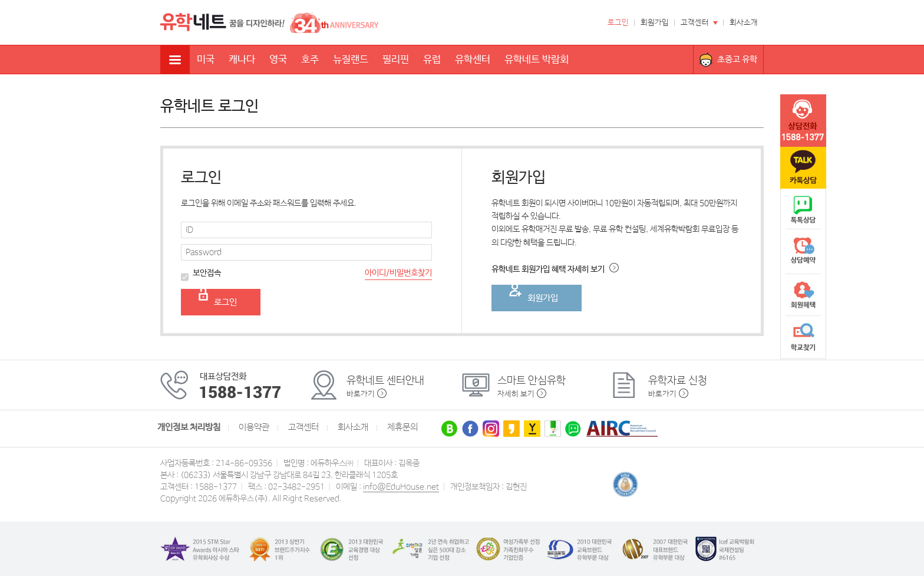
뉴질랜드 (351, 60)
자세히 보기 (516, 394)
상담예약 (803, 252)
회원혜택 (803, 295)
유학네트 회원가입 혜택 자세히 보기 (555, 269)
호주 (310, 60)
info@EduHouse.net (401, 487)
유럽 (432, 60)
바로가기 (361, 394)
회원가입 (655, 23)
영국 (278, 60)
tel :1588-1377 (803, 121)
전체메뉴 (175, 60)
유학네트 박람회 (537, 60)
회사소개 (744, 23)
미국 (206, 60)
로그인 (618, 23)
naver (803, 210)
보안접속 (201, 274)
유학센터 (473, 60)
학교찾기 (803, 337)
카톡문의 (803, 168)
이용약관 (254, 427)
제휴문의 (402, 427)
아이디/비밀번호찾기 (398, 273)
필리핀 (396, 60)
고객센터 (695, 23)
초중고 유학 (737, 59)
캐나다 (242, 60)
